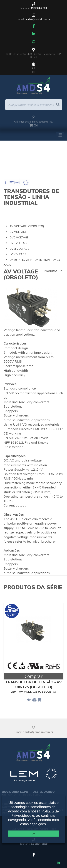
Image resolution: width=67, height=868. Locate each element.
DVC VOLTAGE (19, 237)
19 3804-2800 (39, 8)
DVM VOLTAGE (19, 249)
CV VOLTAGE (18, 232)
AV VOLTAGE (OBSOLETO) (27, 226)
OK (33, 834)
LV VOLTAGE (18, 254)
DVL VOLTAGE (19, 243)
